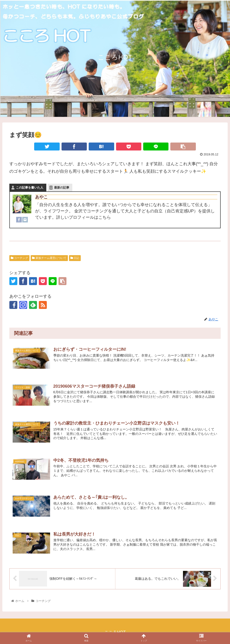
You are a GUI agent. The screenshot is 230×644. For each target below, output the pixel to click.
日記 (75, 258)
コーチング (19, 258)
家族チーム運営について (49, 258)
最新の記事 (62, 188)
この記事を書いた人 (30, 188)
